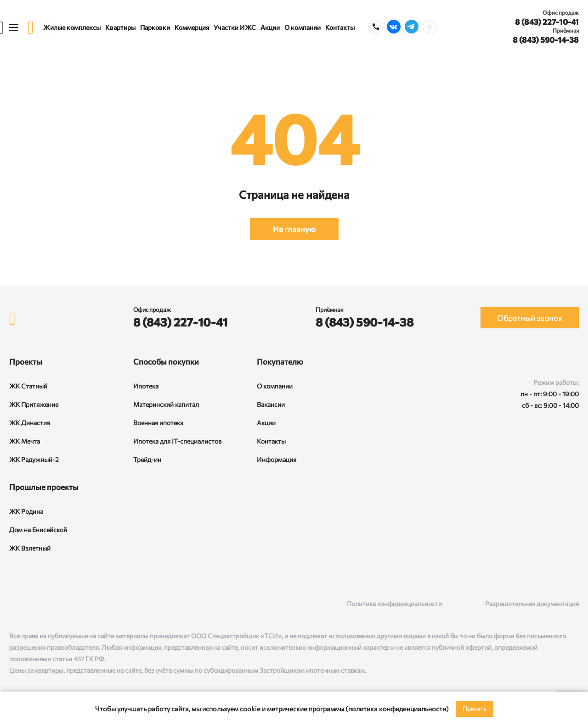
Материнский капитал (166, 404)
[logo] (31, 27)
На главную (294, 229)
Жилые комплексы (72, 27)
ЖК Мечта (25, 441)
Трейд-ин (147, 459)
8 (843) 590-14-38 (546, 40)
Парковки (155, 27)
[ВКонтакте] (14, 604)
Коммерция (192, 27)
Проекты (26, 362)
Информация (277, 459)
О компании (302, 27)
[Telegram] (52, 604)
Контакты (340, 27)
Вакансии (271, 404)
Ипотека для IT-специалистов (177, 441)
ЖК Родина (26, 511)
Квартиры (120, 27)
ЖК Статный (28, 386)
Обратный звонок (530, 318)
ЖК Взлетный (30, 548)
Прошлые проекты (44, 487)
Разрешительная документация (532, 604)
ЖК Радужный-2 (34, 459)
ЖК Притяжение (34, 404)
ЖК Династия (30, 423)
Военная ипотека (158, 423)
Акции (270, 27)
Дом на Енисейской (38, 530)
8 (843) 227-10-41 (547, 22)
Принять (475, 709)
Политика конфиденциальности (394, 604)
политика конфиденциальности (397, 709)
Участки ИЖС (235, 27)
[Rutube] (33, 604)
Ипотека (146, 386)
